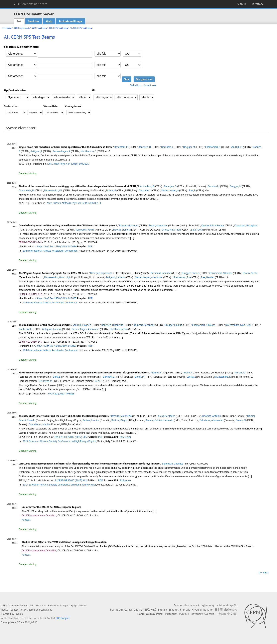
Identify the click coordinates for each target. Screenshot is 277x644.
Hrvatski (197, 610)
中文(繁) (232, 614)
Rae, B (192, 190)
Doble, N (111, 190)
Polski (160, 614)
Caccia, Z (191, 377)
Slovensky (197, 614)
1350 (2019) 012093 (56, 298)
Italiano (208, 610)
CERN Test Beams (39, 28)
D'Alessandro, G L (53, 190)
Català (128, 610)
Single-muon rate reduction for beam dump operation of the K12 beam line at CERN (65, 147)
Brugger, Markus (190, 273)
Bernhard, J (167, 147)
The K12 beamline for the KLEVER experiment (45, 325)
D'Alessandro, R (223, 377)
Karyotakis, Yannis (85, 230)
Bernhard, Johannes (161, 273)
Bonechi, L (109, 377)
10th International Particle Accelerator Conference (50, 251)
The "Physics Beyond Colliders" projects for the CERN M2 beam (53, 273)
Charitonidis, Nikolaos (213, 225)
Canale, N (241, 420)
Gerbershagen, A (61, 151)
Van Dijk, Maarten (82, 325)
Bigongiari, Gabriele (172, 464)
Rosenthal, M (121, 147)
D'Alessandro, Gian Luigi (57, 277)
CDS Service (25, 618)
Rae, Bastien (208, 277)
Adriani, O (240, 373)
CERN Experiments (22, 28)
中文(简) (221, 614)
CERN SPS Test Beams (58, 28)
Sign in (242, 4)
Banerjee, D (145, 147)
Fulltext (26, 520)
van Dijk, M (237, 147)
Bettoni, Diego (119, 420)
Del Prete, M (45, 381)
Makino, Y (156, 373)
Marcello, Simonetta (121, 416)
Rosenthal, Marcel (129, 225)
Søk (19, 21)
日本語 (219, 610)
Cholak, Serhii (250, 273)
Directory (258, 4)
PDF (90, 246)
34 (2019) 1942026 (68, 164)
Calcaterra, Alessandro (211, 420)
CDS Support (63, 618)
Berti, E (57, 377)
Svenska (209, 614)
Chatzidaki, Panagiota (246, 225)
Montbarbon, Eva (182, 277)
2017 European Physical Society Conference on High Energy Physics (59, 441)
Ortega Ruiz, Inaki (171, 230)
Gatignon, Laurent (115, 277)
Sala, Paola (197, 230)
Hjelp (49, 21)
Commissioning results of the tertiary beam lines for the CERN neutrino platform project (68, 225)
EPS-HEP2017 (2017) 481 (71, 480)
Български (116, 610)
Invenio (19, 614)
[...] (158, 199)
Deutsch (138, 610)
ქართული (231, 610)
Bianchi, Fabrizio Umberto (159, 420)
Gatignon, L (36, 151)
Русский (184, 614)
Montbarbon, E (88, 151)
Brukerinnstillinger (71, 21)
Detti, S (98, 381)
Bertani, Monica (91, 420)
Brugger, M (189, 147)
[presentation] (187, 334)
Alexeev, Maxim (167, 416)
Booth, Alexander (158, 225)
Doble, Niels (25, 329)
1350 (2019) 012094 (56, 246)
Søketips (135, 85)
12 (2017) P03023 (61, 394)
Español (174, 610)
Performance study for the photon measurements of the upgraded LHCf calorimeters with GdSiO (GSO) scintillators (84, 373)
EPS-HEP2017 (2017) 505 (71, 437)
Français (185, 610)
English (162, 610)
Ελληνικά (151, 610)
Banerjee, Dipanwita (101, 273)
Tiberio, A (187, 373)
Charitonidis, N (213, 147)
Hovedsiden (7, 28)
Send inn (33, 21)
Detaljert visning (28, 173)
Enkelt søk (150, 85)
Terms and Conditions (40, 610)
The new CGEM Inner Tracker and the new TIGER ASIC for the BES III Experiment (63, 416)
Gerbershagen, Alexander (149, 277)
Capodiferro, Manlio (39, 424)
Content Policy (19, 610)
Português (171, 614)
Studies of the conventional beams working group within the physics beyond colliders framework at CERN (77, 186)
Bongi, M (140, 377)
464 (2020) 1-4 (74, 203)
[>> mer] (263, 573)
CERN (30, 4)
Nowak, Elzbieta (122, 230)
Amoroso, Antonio (211, 416)
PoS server (125, 437)
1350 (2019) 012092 (56, 346)
